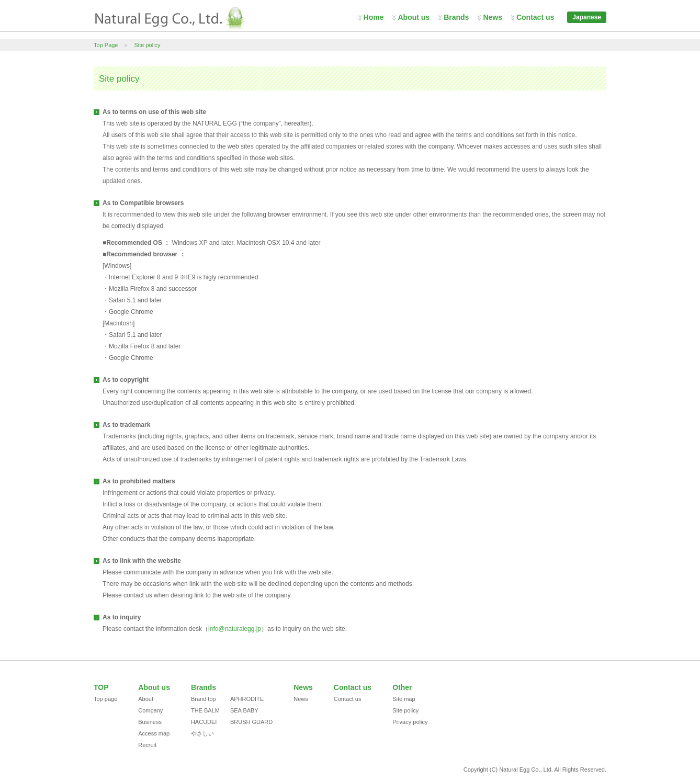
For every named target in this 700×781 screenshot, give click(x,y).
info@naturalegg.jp (235, 629)
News (493, 17)
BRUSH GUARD (251, 722)
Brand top (204, 699)
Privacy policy (410, 722)
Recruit (147, 745)
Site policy (147, 45)
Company (150, 710)
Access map (154, 733)
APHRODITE (247, 699)
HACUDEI (204, 722)
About (146, 699)
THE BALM (205, 710)
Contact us (535, 17)
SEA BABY (244, 710)
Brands (456, 17)
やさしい (202, 733)
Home (374, 17)
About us (414, 17)
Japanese (587, 17)
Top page (105, 699)
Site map (404, 699)
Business (150, 722)
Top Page (106, 45)
